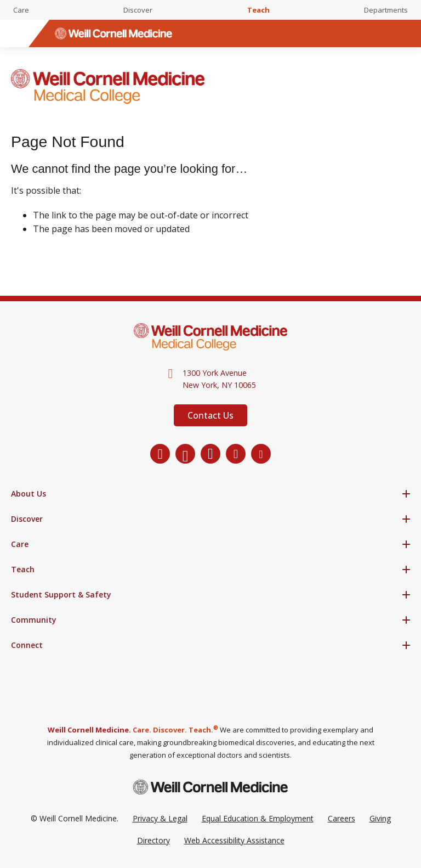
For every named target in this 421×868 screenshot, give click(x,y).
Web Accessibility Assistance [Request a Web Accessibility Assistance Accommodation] (234, 840)
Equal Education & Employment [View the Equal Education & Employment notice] (258, 818)
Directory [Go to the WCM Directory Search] (153, 840)
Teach (258, 10)
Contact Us (210, 415)
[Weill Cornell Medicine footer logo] (210, 787)
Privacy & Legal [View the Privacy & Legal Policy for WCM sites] (160, 818)
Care (21, 10)
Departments (386, 10)
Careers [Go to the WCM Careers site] (342, 818)
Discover (138, 10)
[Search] (407, 33)
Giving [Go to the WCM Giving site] (380, 818)
